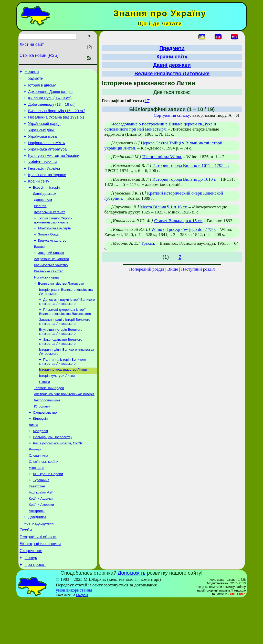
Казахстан (37, 523)
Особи (26, 571)
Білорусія (40, 449)
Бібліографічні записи (40, 586)
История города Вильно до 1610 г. (184, 179)
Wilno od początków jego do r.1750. (184, 229)
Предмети (34, 80)
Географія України (44, 181)
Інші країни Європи (48, 509)
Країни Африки (41, 536)
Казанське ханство (49, 292)
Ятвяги (45, 409)
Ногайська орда (46, 299)
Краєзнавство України (47, 188)
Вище (173, 269)
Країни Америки (41, 543)
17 (147, 101)
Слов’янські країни (44, 496)
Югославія (42, 436)
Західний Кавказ (51, 272)
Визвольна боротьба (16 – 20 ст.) (57, 116)
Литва (34, 456)
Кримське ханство (52, 259)
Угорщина (37, 503)
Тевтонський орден (49, 416)
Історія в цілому (42, 88)
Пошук (31, 601)
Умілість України (42, 174)
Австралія (37, 549)
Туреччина (41, 516)
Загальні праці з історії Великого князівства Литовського (65, 346)
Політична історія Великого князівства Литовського (63, 388)
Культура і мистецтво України (54, 166)
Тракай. (148, 243)
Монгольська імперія (55, 246)
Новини (32, 72)
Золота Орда (48, 252)
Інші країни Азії (41, 529)
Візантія (40, 222)
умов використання (74, 635)
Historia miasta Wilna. (162, 157)
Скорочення (31, 594)
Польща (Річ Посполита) (52, 469)
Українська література (47, 159)
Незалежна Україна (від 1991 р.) (56, 123)
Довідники (37, 556)
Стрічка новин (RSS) (39, 55)
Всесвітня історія (46, 202)
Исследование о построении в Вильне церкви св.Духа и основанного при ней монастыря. (160, 127)
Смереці (82, 640)
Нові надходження (40, 563)
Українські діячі (41, 138)
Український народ (44, 131)
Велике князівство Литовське (61, 305)
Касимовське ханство (51, 286)
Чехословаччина (47, 429)
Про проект (35, 609)
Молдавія (41, 463)
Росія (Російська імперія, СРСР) (58, 476)
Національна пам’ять (46, 152)
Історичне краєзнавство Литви (63, 396)
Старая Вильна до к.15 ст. (178, 221)
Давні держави (45, 208)
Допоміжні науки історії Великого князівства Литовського (67, 325)
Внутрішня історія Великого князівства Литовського (61, 356)
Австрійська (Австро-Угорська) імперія (64, 423)
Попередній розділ (147, 269)
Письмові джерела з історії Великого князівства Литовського (65, 335)
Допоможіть (132, 617)
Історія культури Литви (57, 403)
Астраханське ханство (52, 279)
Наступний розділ (198, 269)
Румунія (35, 483)
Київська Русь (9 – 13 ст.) (50, 102)
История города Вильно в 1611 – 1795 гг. (191, 165)
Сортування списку (172, 115)
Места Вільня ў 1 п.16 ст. (164, 207)
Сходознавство (45, 443)
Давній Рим (43, 215)
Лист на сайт (32, 44)
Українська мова (42, 145)
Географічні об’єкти (38, 578)
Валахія (40, 266)
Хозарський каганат (50, 228)
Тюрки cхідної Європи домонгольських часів (53, 237)
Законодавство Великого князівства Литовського (61, 367)
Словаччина (39, 489)
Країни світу (39, 195)
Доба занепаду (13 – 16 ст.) (52, 109)
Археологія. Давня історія (50, 95)
